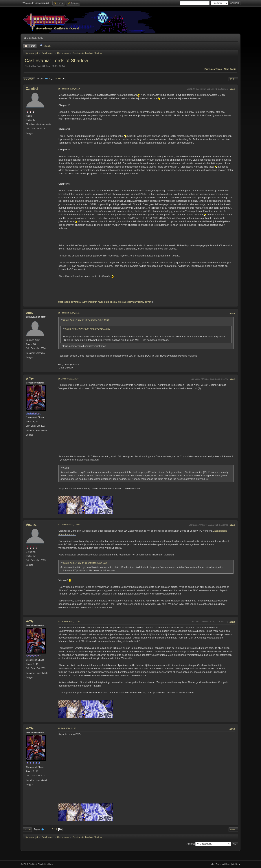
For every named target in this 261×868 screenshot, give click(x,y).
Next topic (230, 69)
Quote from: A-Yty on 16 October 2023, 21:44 (86, 563)
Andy (30, 313)
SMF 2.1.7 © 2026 (29, 864)
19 (59, 79)
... (53, 79)
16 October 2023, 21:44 (69, 379)
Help (212, 864)
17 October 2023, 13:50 (69, 525)
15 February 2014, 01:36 (69, 89)
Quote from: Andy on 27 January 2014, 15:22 (88, 329)
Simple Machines (45, 864)
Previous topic (213, 69)
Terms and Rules (223, 864)
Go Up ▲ (236, 864)
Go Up (27, 830)
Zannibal (32, 89)
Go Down (29, 79)
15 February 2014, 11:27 (69, 313)
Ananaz (31, 525)
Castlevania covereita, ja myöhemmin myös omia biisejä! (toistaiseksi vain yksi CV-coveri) (105, 302)
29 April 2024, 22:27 (67, 728)
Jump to (190, 844)
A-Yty (30, 379)
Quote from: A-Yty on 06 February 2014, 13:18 (86, 320)
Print (233, 79)
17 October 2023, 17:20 (69, 621)
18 (55, 79)
